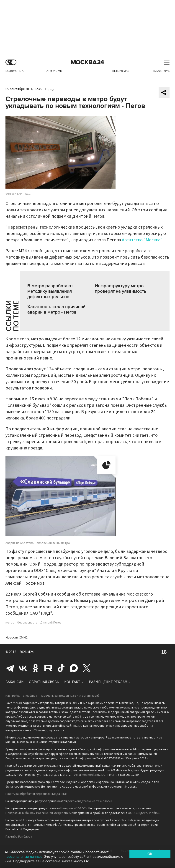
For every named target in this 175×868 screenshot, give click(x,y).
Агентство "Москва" (142, 240)
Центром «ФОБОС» (74, 808)
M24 (31, 652)
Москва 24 (87, 62)
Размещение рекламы (110, 682)
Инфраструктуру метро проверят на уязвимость (121, 289)
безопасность (27, 623)
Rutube (48, 668)
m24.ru (17, 703)
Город (50, 89)
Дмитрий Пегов (51, 623)
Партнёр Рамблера (19, 837)
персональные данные (23, 857)
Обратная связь (44, 682)
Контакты (74, 682)
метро (10, 623)
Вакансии (15, 682)
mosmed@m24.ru (94, 775)
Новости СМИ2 (17, 637)
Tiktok (61, 668)
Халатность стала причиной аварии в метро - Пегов (56, 309)
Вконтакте (23, 668)
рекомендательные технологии (90, 801)
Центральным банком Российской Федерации (38, 813)
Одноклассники (36, 668)
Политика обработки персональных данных (36, 794)
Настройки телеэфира (21, 696)
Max (74, 668)
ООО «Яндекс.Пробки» (144, 813)
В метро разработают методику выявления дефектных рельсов (50, 291)
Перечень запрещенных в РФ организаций (70, 696)
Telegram (10, 668)
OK (150, 854)
